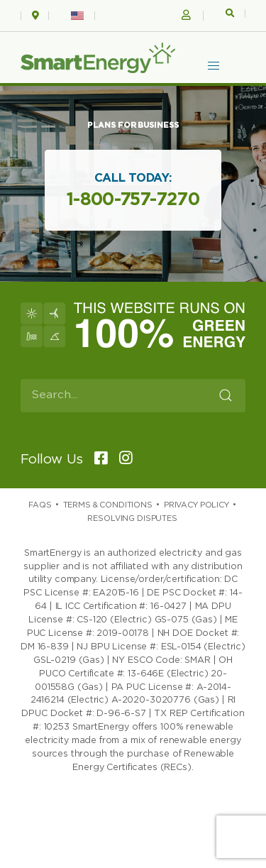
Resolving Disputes (132, 518)
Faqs (40, 505)
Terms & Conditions (108, 505)
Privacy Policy (196, 505)
